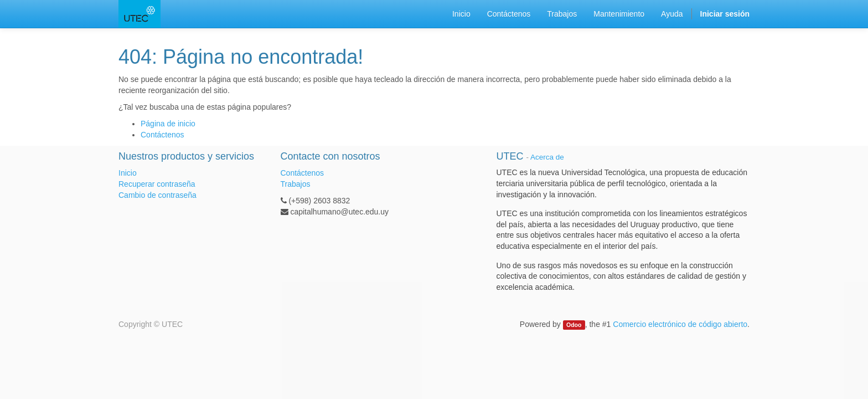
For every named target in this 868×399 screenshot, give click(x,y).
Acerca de (547, 157)
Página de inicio (168, 124)
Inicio (128, 173)
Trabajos (296, 184)
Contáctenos (162, 135)
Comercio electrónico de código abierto (680, 324)
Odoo (574, 325)
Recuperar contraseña (157, 184)
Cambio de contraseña (157, 195)
